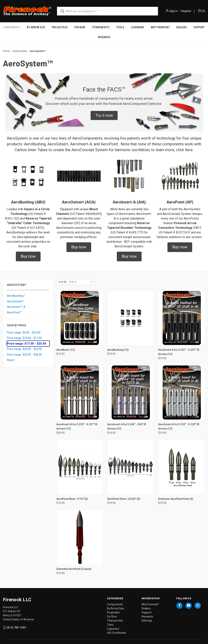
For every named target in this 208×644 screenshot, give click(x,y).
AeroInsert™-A (16, 301)
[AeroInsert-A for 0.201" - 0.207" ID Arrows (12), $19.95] (182, 312)
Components (115, 599)
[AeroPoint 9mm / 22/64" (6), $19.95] (131, 461)
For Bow (112, 611)
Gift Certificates (117, 627)
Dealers (146, 603)
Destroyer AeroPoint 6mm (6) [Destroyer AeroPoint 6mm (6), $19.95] (176, 493)
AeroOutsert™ (16, 296)
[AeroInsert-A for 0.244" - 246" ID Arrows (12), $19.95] (131, 387)
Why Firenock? (150, 599)
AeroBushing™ (16, 290)
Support (146, 607)
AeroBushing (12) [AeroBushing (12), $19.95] (118, 344)
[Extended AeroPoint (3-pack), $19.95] (80, 531)
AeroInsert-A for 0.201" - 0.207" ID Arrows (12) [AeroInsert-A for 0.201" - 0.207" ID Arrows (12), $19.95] (179, 346)
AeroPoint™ (14, 307)
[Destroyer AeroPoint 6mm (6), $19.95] (182, 461)
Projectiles (113, 607)
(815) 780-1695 (16, 622)
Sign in (173, 11)
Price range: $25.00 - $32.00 (24, 343)
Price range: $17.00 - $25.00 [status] (27, 338)
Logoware (113, 623)
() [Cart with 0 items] (202, 11)
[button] (104, 110)
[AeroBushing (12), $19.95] (131, 312)
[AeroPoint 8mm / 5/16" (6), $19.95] (80, 461)
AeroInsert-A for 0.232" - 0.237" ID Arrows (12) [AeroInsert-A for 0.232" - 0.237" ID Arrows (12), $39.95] (77, 421)
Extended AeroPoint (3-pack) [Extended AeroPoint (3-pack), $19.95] (74, 563)
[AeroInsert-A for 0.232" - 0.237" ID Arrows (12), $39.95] (80, 387)
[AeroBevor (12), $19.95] (80, 312)
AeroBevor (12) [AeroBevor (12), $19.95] (66, 344)
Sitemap (147, 615)
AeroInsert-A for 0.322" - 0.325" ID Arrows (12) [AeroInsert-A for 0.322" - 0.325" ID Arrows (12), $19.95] (179, 421)
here (189, 144)
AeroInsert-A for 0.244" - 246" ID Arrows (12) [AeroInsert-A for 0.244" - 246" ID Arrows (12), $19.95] (127, 421)
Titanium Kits (115, 615)
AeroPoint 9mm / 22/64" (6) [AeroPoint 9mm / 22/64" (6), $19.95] (124, 493)
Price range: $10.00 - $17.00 (24, 332)
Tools (110, 619)
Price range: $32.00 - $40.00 (24, 349)
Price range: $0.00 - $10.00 (24, 327)
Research (104, 32)
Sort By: (63, 276)
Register (186, 11)
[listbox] (82, 276)
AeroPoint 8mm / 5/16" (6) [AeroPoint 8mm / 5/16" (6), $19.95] (72, 493)
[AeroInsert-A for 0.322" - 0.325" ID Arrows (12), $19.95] (182, 387)
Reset (11, 354)
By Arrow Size (116, 603)
